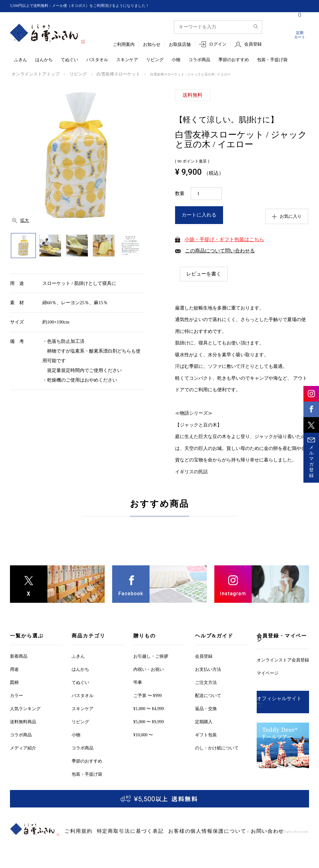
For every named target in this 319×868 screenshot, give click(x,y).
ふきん (21, 60)
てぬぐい (69, 60)
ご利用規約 (74, 831)
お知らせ (152, 45)
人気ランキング (25, 708)
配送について (208, 695)
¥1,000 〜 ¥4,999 (149, 708)
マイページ (268, 673)
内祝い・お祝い (149, 669)
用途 (14, 669)
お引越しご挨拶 (151, 656)
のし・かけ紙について (217, 748)
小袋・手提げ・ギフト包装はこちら (224, 239)
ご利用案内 (124, 45)
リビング (155, 60)
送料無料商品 (23, 722)
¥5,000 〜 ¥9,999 (149, 722)
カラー (17, 695)
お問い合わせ (211, 831)
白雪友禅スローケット (100, 74)
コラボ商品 (199, 60)
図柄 (14, 682)
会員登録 (253, 44)
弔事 (138, 682)
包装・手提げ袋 (272, 60)
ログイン (218, 44)
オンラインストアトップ (30, 74)
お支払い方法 (208, 669)
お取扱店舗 (180, 45)
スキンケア (127, 60)
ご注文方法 (206, 682)
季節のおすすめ (234, 60)
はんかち (44, 60)
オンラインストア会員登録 (283, 660)
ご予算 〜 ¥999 (148, 695)
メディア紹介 (23, 748)
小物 (176, 60)
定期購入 (204, 722)
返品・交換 (206, 708)
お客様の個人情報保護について (168, 831)
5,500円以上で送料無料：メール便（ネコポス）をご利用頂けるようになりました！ (91, 6)
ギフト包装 (206, 735)
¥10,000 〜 (143, 735)
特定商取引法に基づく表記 (112, 831)
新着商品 (19, 656)
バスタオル (97, 60)
